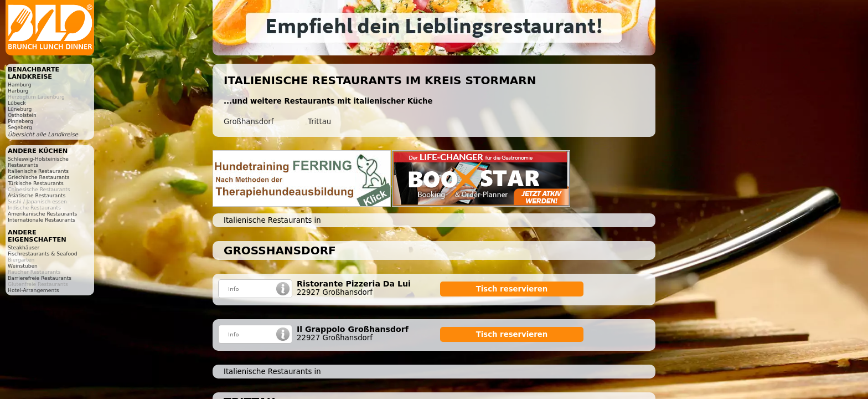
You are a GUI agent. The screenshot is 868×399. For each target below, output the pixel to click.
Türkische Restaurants (36, 183)
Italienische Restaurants (38, 171)
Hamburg (19, 85)
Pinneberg (20, 121)
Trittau (319, 122)
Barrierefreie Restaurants (40, 278)
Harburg (18, 91)
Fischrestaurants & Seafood (43, 254)
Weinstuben (23, 266)
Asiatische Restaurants (37, 195)
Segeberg (20, 127)
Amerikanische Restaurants (42, 214)
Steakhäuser (24, 247)
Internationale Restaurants (42, 220)
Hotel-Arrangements (33, 290)
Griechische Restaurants (38, 177)
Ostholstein (22, 115)
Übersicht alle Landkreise (43, 134)
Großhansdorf (249, 122)
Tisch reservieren (512, 289)
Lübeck (17, 103)
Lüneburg (20, 109)
